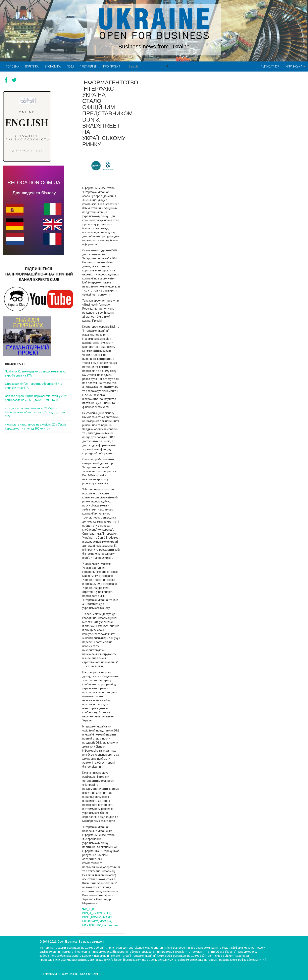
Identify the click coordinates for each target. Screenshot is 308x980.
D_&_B (90, 909)
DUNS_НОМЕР (92, 917)
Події (70, 66)
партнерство (111, 925)
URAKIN (107, 917)
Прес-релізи (88, 66)
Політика (32, 66)
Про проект (112, 66)
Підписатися (270, 66)
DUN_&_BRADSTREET (96, 913)
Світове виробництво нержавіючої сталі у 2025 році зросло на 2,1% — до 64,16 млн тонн (36, 398)
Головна (13, 66)
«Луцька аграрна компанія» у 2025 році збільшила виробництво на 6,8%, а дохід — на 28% (35, 412)
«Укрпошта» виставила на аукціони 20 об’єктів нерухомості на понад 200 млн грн (36, 427)
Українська (295, 66)
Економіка (53, 66)
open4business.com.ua (56, 974)
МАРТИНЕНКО (92, 925)
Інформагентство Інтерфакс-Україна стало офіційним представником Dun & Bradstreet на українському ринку (110, 113)
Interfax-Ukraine (87, 974)
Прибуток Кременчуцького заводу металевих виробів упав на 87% (35, 373)
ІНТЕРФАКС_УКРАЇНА (97, 921)
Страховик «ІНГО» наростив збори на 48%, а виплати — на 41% (34, 386)
